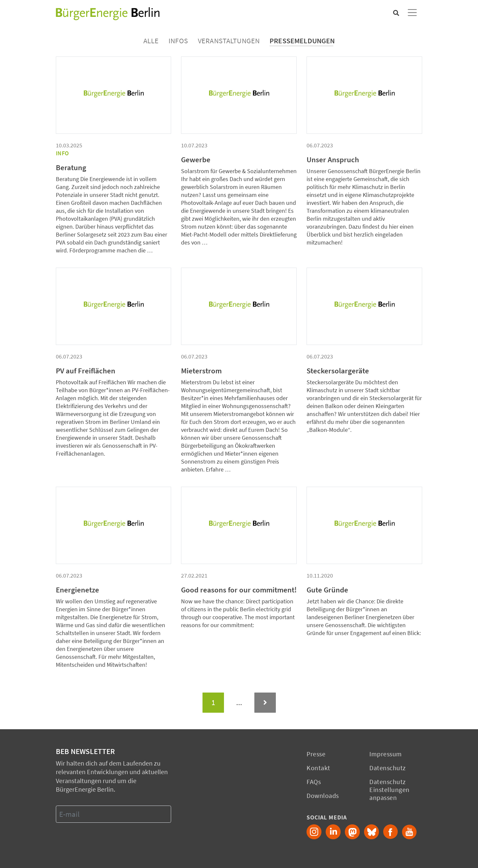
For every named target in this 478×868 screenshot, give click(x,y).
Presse (316, 754)
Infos (178, 41)
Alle (151, 41)
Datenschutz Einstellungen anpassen (389, 790)
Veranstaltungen (229, 41)
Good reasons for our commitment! (239, 590)
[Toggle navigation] (412, 12)
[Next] (265, 703)
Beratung (71, 168)
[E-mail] (114, 814)
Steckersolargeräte (338, 371)
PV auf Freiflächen (86, 371)
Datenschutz (388, 768)
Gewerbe (196, 160)
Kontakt (318, 768)
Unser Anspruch (333, 160)
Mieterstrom (201, 371)
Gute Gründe (327, 590)
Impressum (386, 754)
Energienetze (77, 590)
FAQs (314, 782)
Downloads (323, 795)
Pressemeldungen (302, 41)
